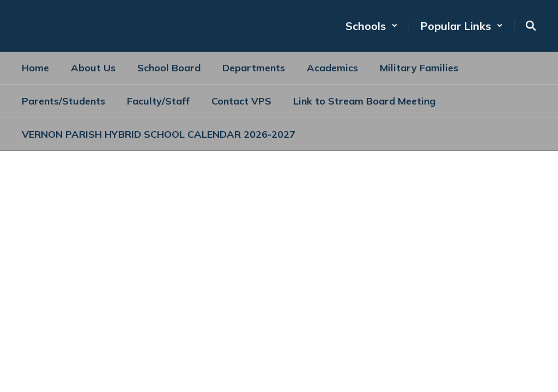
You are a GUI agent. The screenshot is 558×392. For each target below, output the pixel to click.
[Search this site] (531, 26)
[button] (372, 26)
